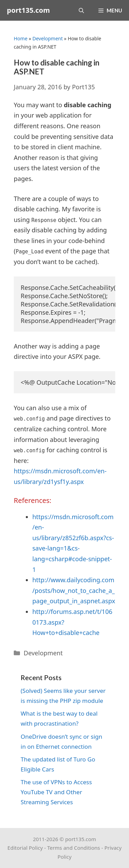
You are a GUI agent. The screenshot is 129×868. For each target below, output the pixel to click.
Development (47, 38)
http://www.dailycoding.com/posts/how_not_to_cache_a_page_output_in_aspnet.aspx (74, 590)
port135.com (28, 10)
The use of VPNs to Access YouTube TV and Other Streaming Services (56, 792)
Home (21, 38)
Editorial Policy (25, 848)
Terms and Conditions (74, 848)
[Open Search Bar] (81, 10)
